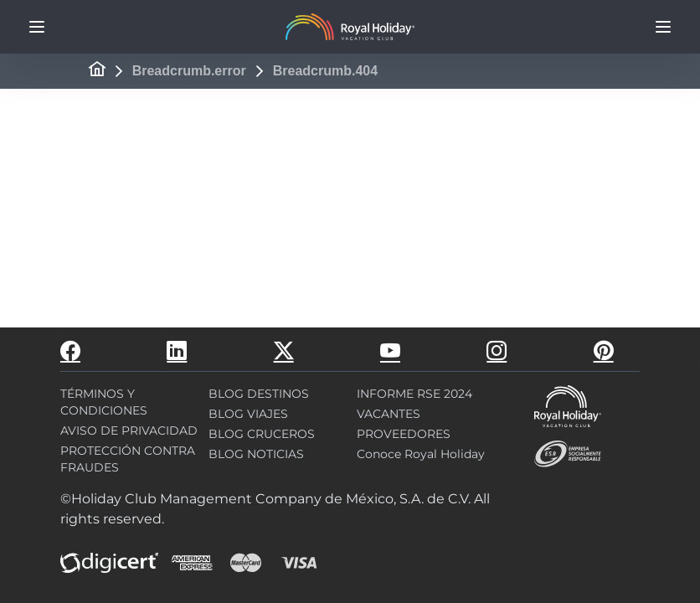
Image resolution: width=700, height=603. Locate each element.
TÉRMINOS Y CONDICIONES (104, 402)
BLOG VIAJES (248, 414)
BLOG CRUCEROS (262, 434)
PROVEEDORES (404, 434)
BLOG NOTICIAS (256, 454)
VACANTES (389, 414)
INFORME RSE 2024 (414, 394)
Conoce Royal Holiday (421, 454)
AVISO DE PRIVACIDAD (129, 430)
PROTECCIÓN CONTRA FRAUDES (128, 459)
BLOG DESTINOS (259, 394)
